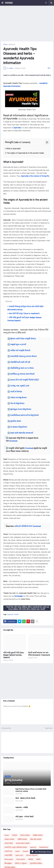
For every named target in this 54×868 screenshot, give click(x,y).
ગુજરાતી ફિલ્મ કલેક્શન (36, 863)
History (17, 851)
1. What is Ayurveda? (13, 148)
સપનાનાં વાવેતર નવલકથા (23, 843)
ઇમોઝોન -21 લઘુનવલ (21, 863)
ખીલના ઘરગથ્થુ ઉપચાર (18, 397)
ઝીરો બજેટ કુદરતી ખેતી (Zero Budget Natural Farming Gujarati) (14, 655)
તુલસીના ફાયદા (16, 421)
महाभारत (31, 859)
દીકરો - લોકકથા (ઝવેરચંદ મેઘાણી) (25, 798)
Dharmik (25, 851)
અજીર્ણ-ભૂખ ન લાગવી (18, 344)
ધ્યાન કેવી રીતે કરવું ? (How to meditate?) (24, 313)
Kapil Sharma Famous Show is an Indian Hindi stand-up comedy (31, 790)
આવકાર (9, 3)
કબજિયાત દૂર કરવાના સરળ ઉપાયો (22, 374)
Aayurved (12, 44)
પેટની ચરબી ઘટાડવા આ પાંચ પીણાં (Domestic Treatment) (39, 654)
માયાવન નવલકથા (25, 835)
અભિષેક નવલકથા (22, 839)
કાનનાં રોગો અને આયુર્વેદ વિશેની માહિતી (24, 380)
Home (5, 44)
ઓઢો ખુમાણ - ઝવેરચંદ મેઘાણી (24, 817)
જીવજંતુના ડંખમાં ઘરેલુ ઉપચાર (21, 409)
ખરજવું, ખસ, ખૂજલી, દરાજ (20, 386)
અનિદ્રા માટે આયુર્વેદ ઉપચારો (20, 350)
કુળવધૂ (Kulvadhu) (14, 780)
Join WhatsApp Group (41, 852)
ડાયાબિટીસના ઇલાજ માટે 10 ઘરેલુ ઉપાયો (24, 415)
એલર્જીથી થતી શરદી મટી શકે (20, 362)
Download (13, 441)
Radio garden (9, 859)
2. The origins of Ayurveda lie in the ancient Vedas (24, 153)
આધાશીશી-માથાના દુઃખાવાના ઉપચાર (23, 356)
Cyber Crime (19, 855)
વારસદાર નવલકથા (9, 839)
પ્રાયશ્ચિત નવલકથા (38, 835)
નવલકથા (15, 835)
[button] (2, 3)
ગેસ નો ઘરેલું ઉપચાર (17, 403)
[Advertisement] (27, 24)
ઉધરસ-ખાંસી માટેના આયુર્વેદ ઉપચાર (23, 339)
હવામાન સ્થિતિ (8, 855)
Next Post (49, 728)
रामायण (38, 859)
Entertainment (44, 847)
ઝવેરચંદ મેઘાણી (9, 843)
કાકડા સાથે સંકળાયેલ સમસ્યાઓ (22, 433)
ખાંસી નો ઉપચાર (16, 392)
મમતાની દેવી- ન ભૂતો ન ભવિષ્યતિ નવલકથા (16, 847)
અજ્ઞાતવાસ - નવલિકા (22, 807)
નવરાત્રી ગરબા (8, 851)
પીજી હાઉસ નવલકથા (36, 839)
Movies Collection (32, 855)
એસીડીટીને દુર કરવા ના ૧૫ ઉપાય (22, 368)
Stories (7, 835)
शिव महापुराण (8, 863)
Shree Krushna (21, 859)
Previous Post (7, 728)
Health (16, 614)
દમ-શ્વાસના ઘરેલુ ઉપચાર (19, 427)
